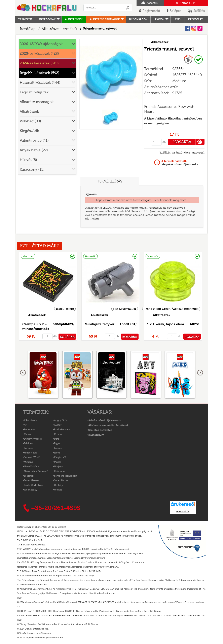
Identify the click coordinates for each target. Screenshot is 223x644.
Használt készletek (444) (40, 83)
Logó (47, 8)
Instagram (194, 28)
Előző (23, 373)
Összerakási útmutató (36, 471)
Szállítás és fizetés (100, 430)
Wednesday (31, 490)
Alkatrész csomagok (105, 19)
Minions (28, 462)
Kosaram (152, 3)
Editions (28, 443)
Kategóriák (47, 19)
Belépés (175, 11)
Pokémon (59, 471)
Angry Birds (61, 420)
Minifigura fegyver (100, 324)
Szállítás (199, 11)
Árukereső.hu (183, 511)
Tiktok (200, 28)
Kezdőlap (28, 29)
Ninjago (59, 467)
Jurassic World (32, 457)
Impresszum (96, 435)
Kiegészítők (29, 131)
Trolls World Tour (33, 485)
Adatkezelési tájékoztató (104, 420)
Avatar (58, 425)
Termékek (25, 19)
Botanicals (30, 430)
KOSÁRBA (189, 142)
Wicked (58, 490)
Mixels (58, 462)
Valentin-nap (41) (34, 141)
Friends (58, 448)
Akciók (159, 19)
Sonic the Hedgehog (65, 476)
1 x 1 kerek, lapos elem (165, 324)
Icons (57, 453)
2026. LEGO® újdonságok (41, 44)
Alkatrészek (74, 19)
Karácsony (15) (32, 170)
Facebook (188, 28)
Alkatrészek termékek (59, 29)
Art (26, 425)
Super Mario (61, 480)
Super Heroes (31, 480)
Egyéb (58, 443)
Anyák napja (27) (34, 150)
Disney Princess (33, 439)
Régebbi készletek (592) (40, 73)
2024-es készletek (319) (39, 63)
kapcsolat (195, 19)
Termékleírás (110, 181)
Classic (28, 434)
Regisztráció (151, 11)
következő (200, 373)
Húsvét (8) (28, 160)
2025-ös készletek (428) (39, 54)
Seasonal (29, 476)
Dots (57, 439)
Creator (58, 434)
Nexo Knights (31, 467)
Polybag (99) (30, 121)
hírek (178, 19)
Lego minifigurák (34, 92)
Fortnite (28, 448)
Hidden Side (31, 453)
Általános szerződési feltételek (108, 425)
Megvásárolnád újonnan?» (180, 163)
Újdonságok (138, 19)
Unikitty (59, 485)
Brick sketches (62, 430)
